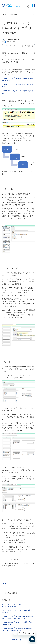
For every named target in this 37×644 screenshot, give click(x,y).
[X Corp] (6, 584)
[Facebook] (3, 584)
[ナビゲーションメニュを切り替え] (26, 7)
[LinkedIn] (9, 584)
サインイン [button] (19, 6)
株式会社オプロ (19, 640)
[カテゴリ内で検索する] (19, 46)
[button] (29, 7)
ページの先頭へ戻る (9, 593)
